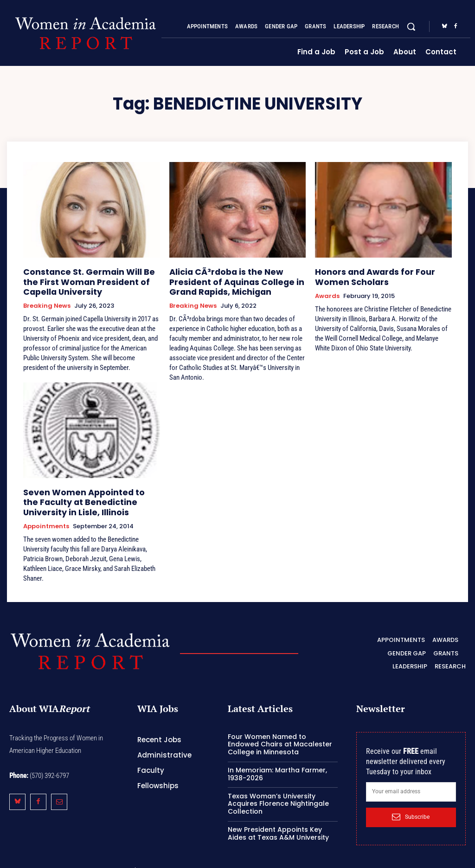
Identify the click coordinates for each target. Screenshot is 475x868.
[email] (411, 781)
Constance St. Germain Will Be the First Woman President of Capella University (87, 279)
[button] (411, 26)
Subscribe (411, 806)
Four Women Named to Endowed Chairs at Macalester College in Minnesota (280, 734)
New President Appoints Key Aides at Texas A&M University (278, 823)
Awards (327, 293)
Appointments (46, 517)
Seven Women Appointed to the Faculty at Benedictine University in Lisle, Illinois (89, 495)
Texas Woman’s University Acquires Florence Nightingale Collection (278, 793)
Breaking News (47, 301)
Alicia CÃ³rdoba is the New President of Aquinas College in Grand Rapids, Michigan (237, 279)
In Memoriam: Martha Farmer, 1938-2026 (277, 763)
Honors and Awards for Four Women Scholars (382, 275)
